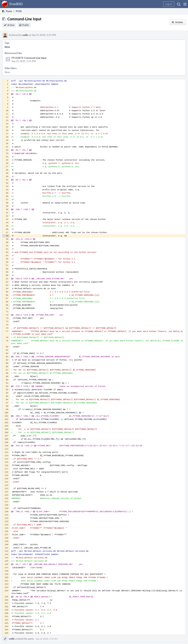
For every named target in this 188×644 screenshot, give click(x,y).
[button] (185, 4)
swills (25, 35)
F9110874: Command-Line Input (29, 58)
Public (26, 25)
